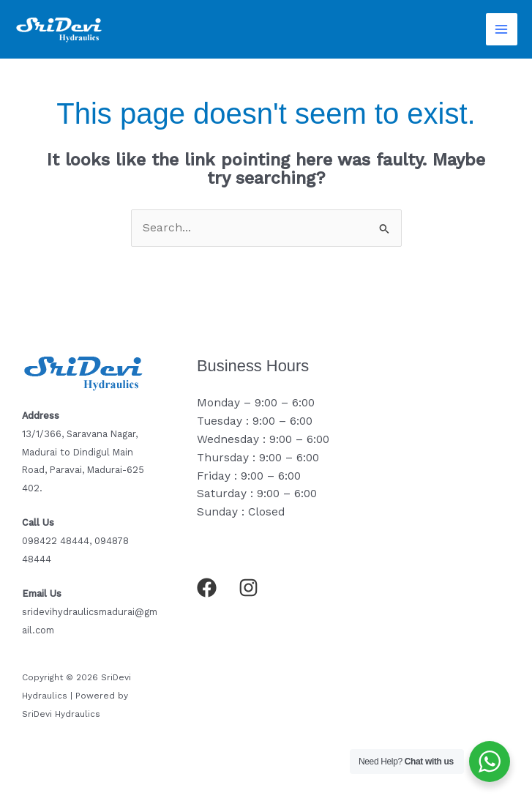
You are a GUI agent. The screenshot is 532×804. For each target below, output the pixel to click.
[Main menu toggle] (502, 29)
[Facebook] (207, 588)
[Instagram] (248, 588)
